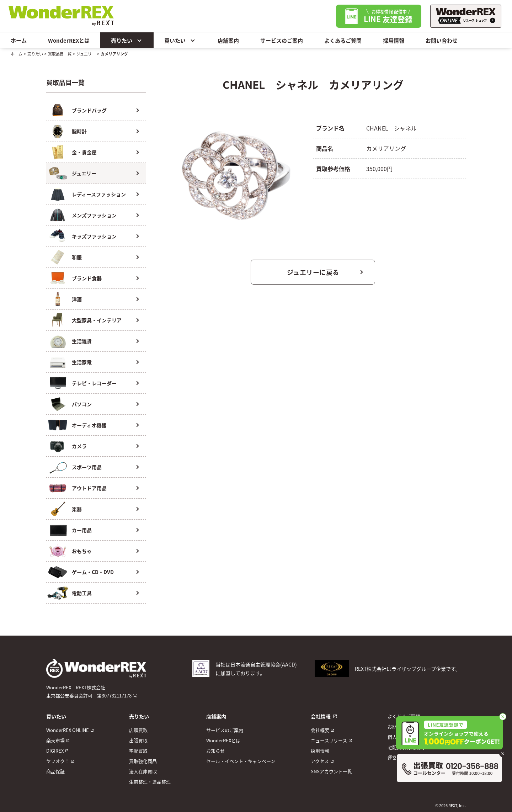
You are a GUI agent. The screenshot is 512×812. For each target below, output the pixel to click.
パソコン (82, 404)
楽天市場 (55, 740)
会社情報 (321, 716)
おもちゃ (82, 551)
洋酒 (77, 299)
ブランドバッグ (89, 110)
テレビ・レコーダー (94, 383)
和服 (77, 257)
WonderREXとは (69, 40)
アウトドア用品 (89, 488)
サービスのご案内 (282, 40)
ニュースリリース (329, 740)
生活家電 (82, 362)
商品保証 (55, 771)
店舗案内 (228, 40)
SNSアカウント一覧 (331, 771)
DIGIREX (55, 751)
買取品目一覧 (60, 54)
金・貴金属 (84, 152)
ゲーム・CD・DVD (93, 572)
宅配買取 (138, 751)
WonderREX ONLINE (68, 730)
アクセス (320, 761)
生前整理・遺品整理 (150, 782)
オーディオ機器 (89, 425)
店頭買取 (138, 730)
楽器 (77, 509)
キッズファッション (94, 236)
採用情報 (394, 40)
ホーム (19, 40)
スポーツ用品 (87, 467)
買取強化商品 (143, 761)
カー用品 (82, 530)
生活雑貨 (82, 341)
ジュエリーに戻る (313, 272)
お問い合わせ (442, 40)
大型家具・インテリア (97, 320)
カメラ (79, 446)
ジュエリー (86, 54)
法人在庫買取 (143, 771)
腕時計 (79, 131)
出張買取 (138, 740)
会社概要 (320, 730)
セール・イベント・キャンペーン (241, 761)
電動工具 (82, 593)
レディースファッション (99, 194)
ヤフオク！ (58, 761)
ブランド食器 (87, 278)
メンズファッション (94, 215)
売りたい (127, 40)
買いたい (180, 40)
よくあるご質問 (343, 40)
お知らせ (215, 751)
